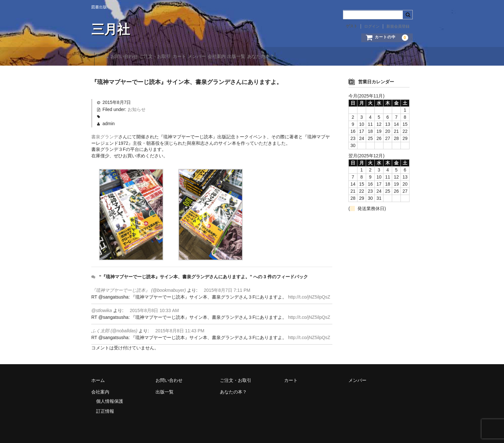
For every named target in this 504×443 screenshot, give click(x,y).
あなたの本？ (343, 57)
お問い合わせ (138, 57)
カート (216, 57)
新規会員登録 (398, 26)
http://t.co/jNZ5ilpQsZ (309, 295)
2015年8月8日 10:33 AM (154, 309)
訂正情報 (105, 409)
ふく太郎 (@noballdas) (114, 329)
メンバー (245, 57)
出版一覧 (308, 57)
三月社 (111, 29)
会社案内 (276, 57)
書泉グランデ (105, 134)
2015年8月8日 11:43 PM (180, 329)
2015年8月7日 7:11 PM (227, 288)
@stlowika (102, 309)
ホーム (105, 57)
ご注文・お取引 (181, 57)
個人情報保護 (110, 399)
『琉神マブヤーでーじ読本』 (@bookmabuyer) (139, 288)
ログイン (372, 26)
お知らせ (137, 107)
